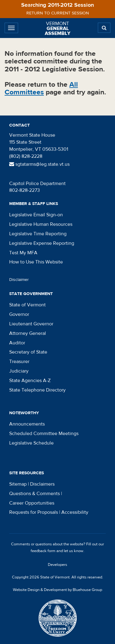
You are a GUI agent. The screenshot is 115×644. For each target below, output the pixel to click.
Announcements (27, 424)
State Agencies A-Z (30, 381)
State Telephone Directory (37, 390)
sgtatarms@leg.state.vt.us (39, 164)
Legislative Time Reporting (38, 234)
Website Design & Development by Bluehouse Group (57, 590)
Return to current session (58, 13)
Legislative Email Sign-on (36, 215)
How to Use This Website (36, 262)
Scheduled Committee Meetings (44, 434)
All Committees (41, 88)
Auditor (17, 343)
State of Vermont (27, 305)
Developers (57, 565)
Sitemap (18, 484)
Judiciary (19, 371)
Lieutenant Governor (31, 324)
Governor (19, 314)
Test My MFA (23, 253)
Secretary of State (28, 352)
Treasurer (19, 362)
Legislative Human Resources (41, 224)
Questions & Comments (34, 494)
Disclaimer (19, 280)
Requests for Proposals (34, 512)
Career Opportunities (32, 503)
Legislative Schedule (31, 443)
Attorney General (28, 333)
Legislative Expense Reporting (42, 243)
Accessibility (75, 512)
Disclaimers (42, 484)
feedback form (43, 551)
